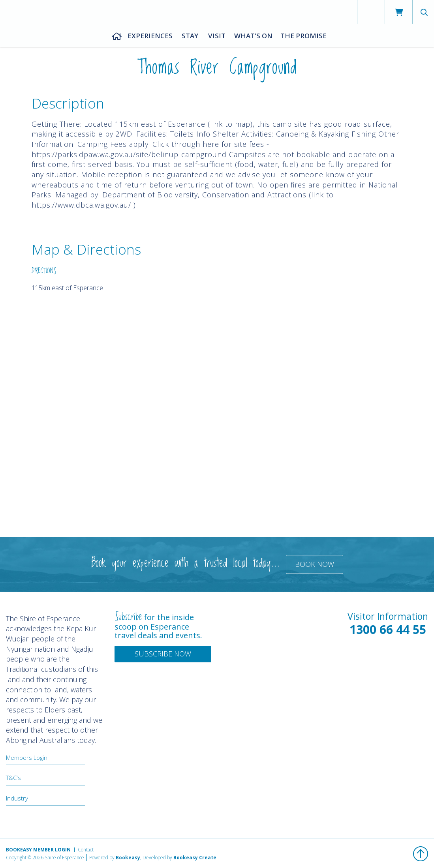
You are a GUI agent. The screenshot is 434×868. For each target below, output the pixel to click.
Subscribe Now (163, 654)
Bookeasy (128, 858)
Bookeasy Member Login (38, 850)
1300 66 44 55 (388, 629)
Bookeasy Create (195, 858)
